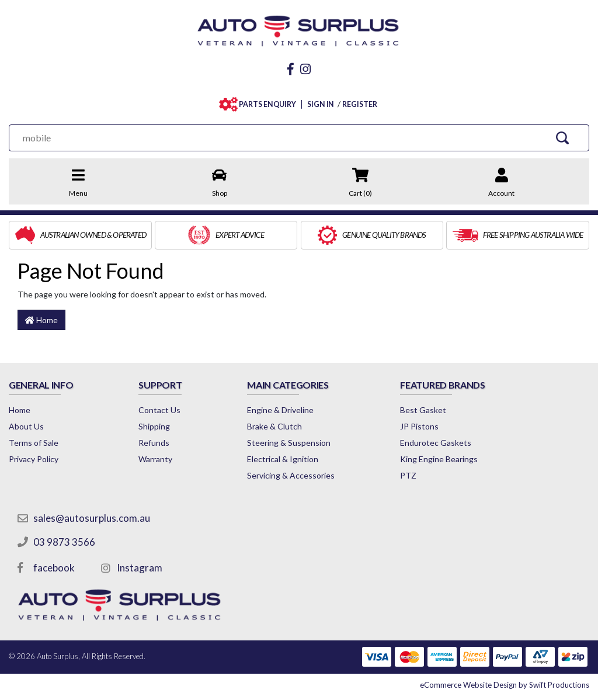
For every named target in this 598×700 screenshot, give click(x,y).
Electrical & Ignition (283, 459)
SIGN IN (321, 104)
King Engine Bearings (439, 459)
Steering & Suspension (289, 443)
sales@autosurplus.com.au (92, 518)
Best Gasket (423, 410)
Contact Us (159, 410)
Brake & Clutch (274, 426)
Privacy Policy (34, 459)
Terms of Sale (34, 443)
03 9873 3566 (64, 542)
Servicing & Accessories (291, 475)
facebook (54, 568)
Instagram (140, 568)
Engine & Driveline (280, 410)
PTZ (408, 475)
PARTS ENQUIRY (265, 104)
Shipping (154, 426)
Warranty (155, 459)
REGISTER (359, 104)
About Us (26, 426)
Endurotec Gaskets (436, 443)
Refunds (154, 443)
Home (41, 320)
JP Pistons (419, 426)
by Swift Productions (505, 685)
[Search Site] (563, 138)
